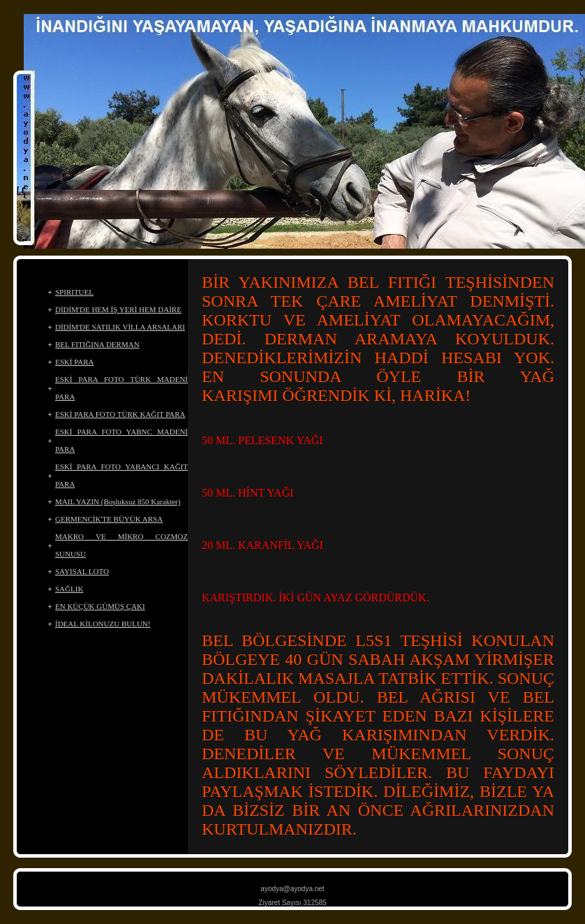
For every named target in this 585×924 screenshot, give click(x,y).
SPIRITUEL (74, 292)
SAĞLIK (69, 589)
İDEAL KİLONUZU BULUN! (103, 624)
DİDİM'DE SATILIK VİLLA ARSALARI (120, 327)
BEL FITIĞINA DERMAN (97, 344)
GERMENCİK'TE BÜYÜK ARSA (109, 519)
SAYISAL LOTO (82, 571)
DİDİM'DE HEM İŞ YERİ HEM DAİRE (118, 309)
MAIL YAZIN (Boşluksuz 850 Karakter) (118, 501)
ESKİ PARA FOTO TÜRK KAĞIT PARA (120, 414)
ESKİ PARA (75, 362)
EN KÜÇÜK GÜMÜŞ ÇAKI (100, 606)
